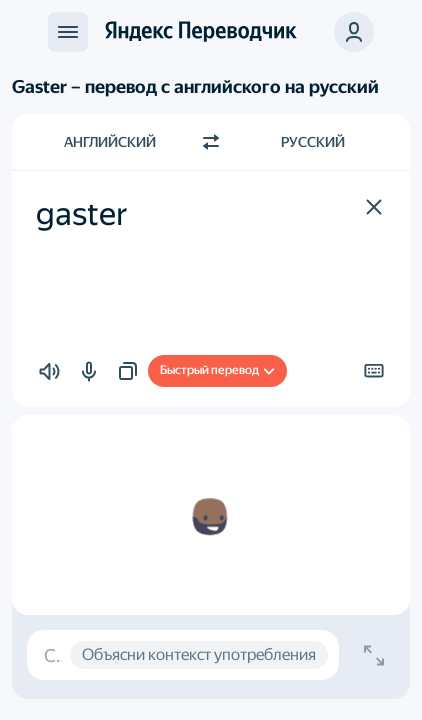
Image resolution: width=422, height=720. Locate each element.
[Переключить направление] (211, 142)
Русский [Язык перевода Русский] (313, 142)
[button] (354, 32)
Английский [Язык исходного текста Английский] (110, 142)
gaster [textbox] (82, 214)
